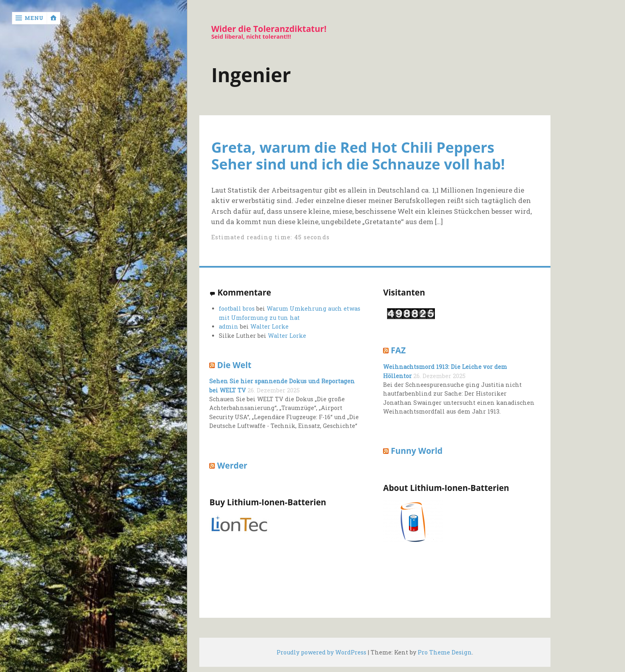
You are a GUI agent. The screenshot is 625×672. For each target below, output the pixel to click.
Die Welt (234, 365)
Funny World (417, 451)
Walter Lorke (269, 326)
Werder (232, 465)
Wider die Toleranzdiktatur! (269, 29)
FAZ (398, 350)
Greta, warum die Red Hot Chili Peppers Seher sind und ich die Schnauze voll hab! (358, 156)
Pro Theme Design (445, 652)
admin (229, 326)
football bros (237, 308)
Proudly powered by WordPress (321, 652)
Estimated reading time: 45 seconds (270, 237)
